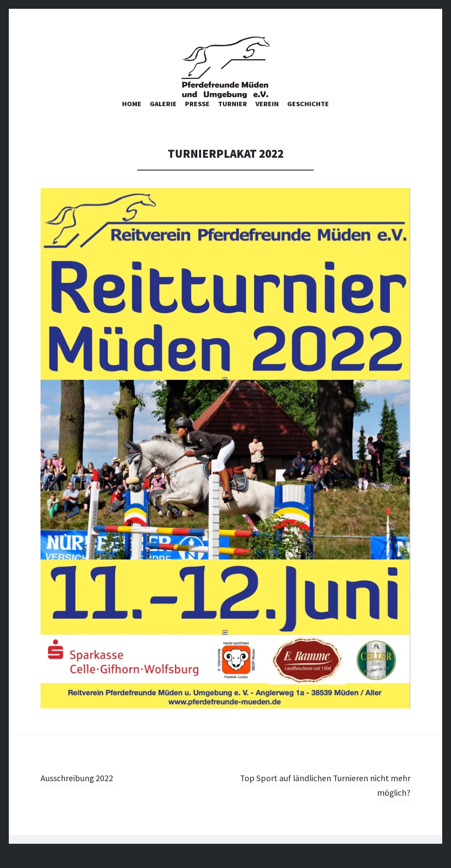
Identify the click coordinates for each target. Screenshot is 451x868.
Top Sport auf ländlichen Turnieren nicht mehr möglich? (327, 800)
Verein (267, 119)
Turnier (233, 119)
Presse (197, 119)
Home (132, 119)
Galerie (163, 119)
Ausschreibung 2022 (81, 793)
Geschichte (308, 119)
